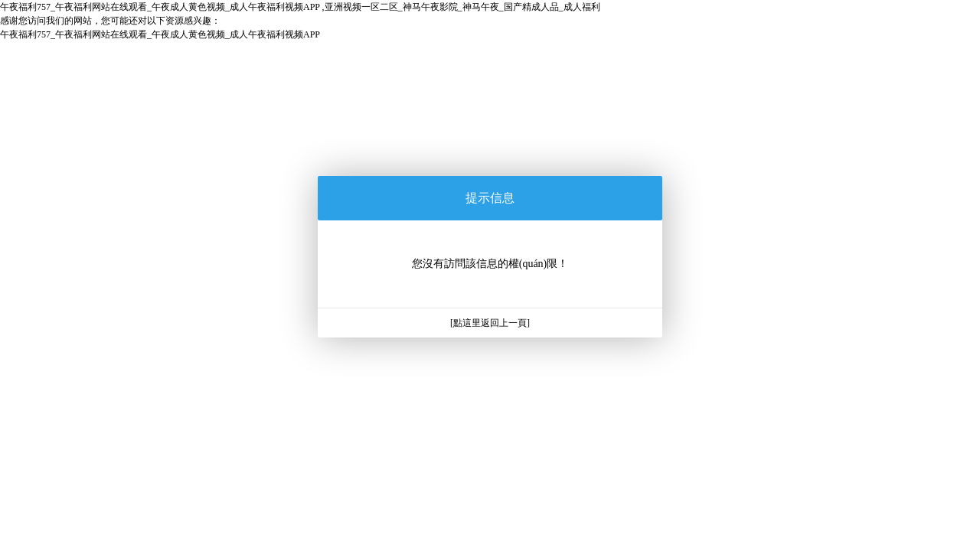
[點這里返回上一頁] (490, 323)
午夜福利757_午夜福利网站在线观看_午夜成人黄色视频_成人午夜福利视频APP (160, 34)
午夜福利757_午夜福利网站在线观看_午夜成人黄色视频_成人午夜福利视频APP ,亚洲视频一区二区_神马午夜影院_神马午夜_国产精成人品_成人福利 (300, 7)
